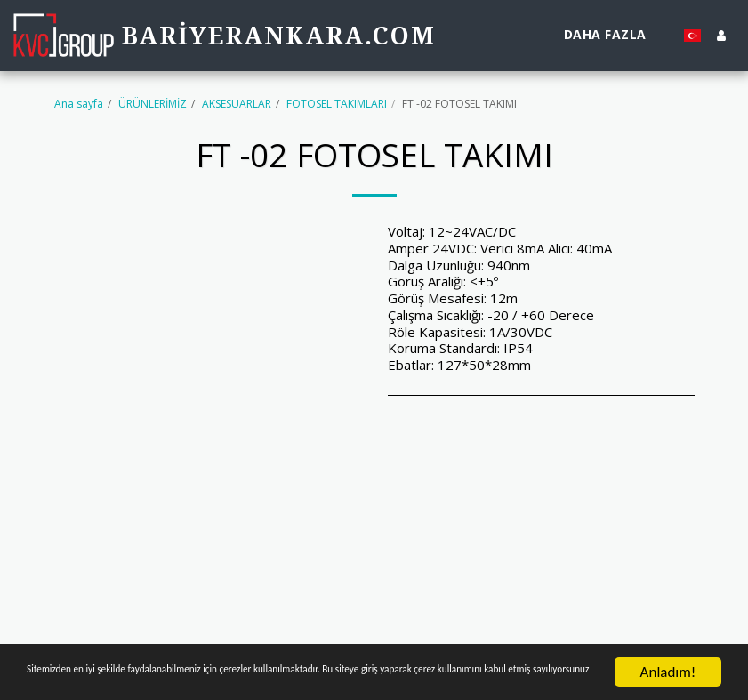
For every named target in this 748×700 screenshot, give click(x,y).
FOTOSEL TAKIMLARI (337, 104)
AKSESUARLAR (237, 104)
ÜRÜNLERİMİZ (153, 104)
